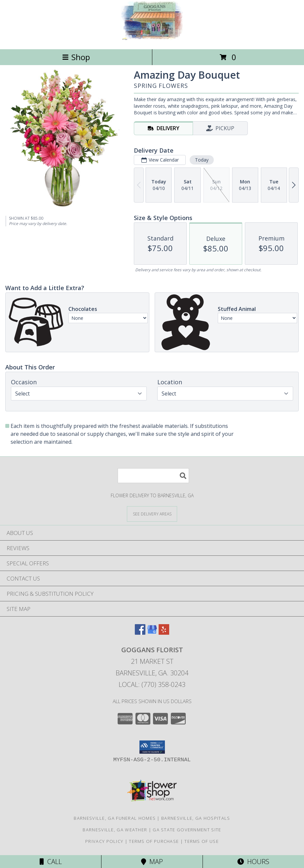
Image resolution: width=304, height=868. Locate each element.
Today (202, 160)
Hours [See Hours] (253, 862)
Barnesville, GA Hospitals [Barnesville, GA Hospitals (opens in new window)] (196, 818)
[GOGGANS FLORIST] (152, 39)
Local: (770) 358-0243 (152, 684)
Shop (76, 57)
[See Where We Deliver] (152, 514)
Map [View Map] (152, 862)
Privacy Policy (104, 841)
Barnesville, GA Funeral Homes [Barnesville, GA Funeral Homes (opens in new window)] (115, 818)
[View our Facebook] (140, 633)
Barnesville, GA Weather (115, 830)
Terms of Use (202, 841)
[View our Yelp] (164, 633)
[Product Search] (153, 476)
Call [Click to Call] (51, 862)
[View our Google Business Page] (152, 633)
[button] (152, 747)
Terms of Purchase (154, 841)
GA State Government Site (187, 830)
